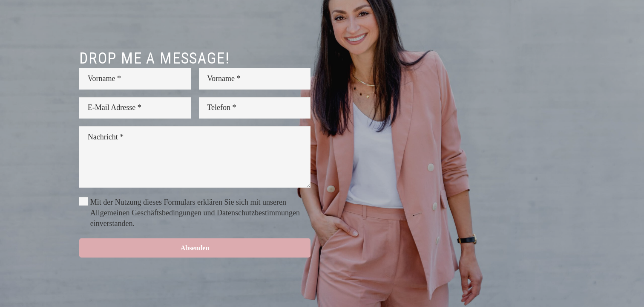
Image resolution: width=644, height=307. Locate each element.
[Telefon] (255, 108)
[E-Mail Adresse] (135, 108)
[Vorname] (135, 78)
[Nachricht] (195, 157)
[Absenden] (195, 248)
